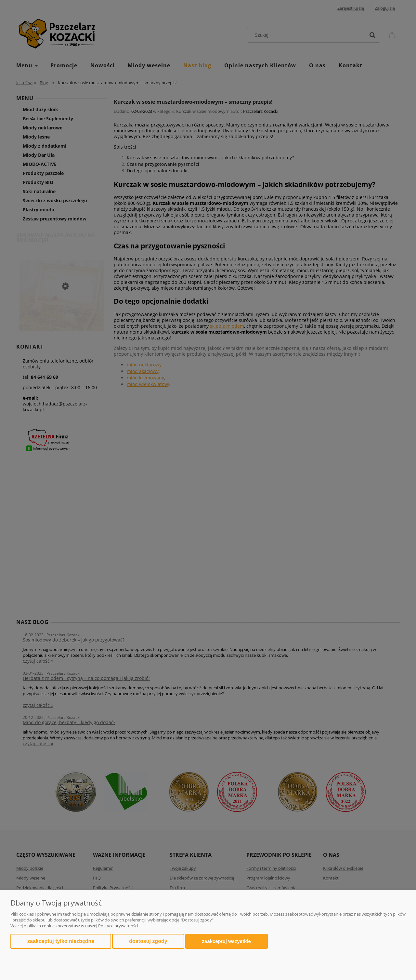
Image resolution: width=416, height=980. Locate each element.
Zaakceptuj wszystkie (227, 941)
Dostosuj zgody (148, 941)
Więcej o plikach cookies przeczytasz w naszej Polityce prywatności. (75, 926)
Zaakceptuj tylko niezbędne (61, 941)
